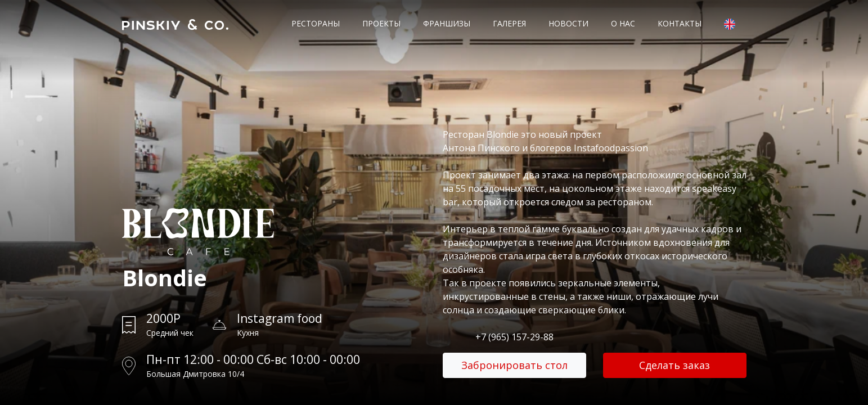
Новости (568, 23)
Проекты (381, 23)
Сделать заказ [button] (674, 365)
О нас (623, 23)
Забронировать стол (514, 365)
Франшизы (447, 23)
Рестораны (316, 23)
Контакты (680, 23)
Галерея (509, 23)
